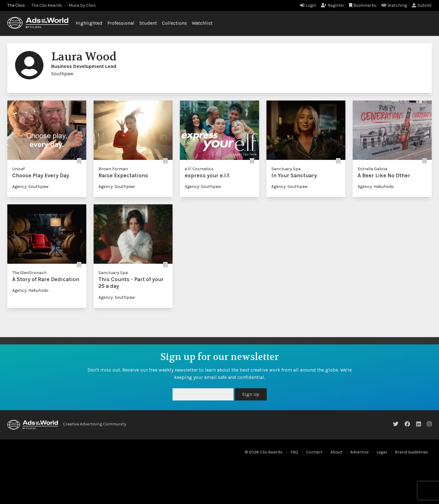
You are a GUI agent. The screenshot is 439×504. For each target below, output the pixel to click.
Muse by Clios (82, 5)
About (336, 452)
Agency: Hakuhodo (376, 187)
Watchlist (202, 23)
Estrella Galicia (372, 169)
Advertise (359, 452)
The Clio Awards (47, 5)
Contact (314, 452)
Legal (382, 452)
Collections (174, 23)
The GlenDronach (29, 273)
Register (333, 5)
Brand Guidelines (411, 452)
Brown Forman (113, 169)
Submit (422, 5)
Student (148, 23)
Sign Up (251, 394)
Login (308, 5)
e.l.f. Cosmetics (199, 169)
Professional (121, 23)
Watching (394, 5)
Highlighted (89, 23)
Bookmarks (363, 5)
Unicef (18, 169)
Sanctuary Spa (286, 169)
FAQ (294, 452)
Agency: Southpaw (30, 187)
